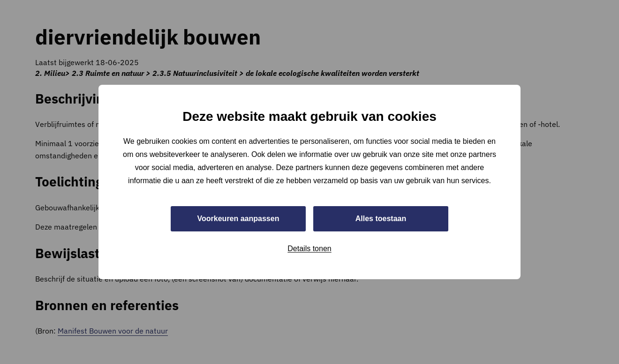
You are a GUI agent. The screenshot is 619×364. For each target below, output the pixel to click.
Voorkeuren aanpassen (238, 219)
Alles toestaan (381, 219)
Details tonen (309, 249)
